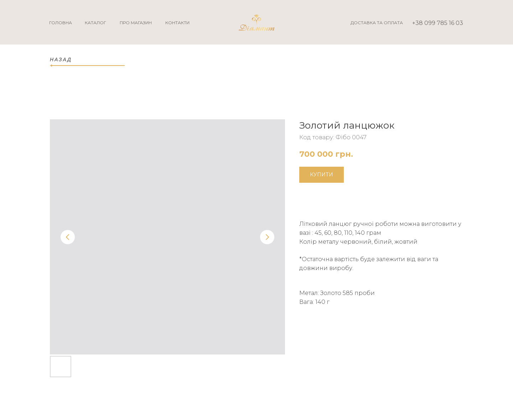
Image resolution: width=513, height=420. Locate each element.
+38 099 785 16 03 (438, 23)
